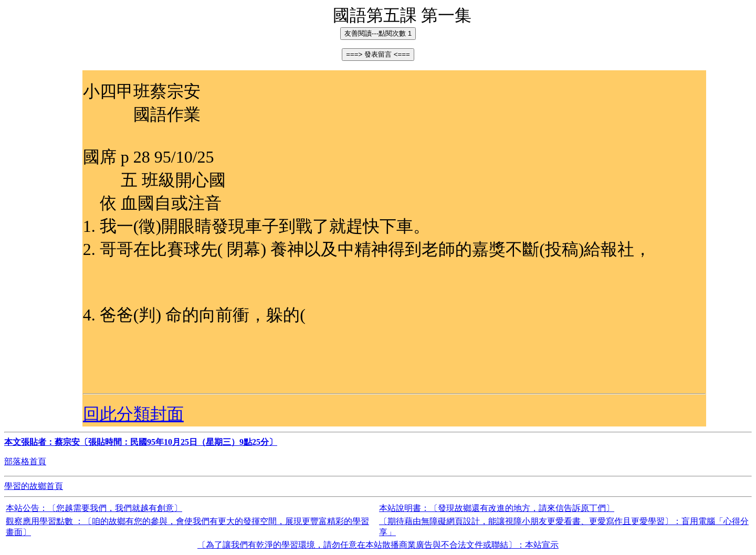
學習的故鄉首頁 (34, 486)
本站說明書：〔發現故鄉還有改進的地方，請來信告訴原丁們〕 (497, 508)
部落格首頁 (25, 461)
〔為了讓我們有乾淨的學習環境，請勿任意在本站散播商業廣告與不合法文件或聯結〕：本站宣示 (378, 545)
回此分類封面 (133, 414)
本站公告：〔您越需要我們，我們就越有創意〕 (94, 508)
